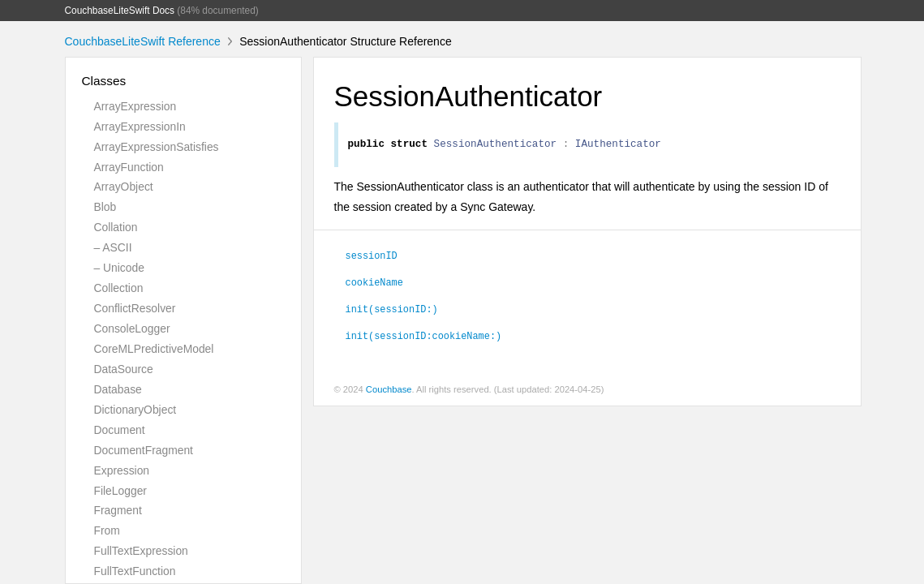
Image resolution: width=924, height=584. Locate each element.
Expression (122, 470)
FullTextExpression (141, 551)
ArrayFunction (129, 167)
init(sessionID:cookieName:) (424, 337)
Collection (119, 288)
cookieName (374, 284)
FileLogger (121, 491)
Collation (116, 227)
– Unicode (119, 268)
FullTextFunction (135, 571)
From (107, 530)
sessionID (372, 257)
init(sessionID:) (392, 311)
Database (118, 389)
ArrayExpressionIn (140, 127)
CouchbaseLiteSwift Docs (120, 11)
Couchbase (389, 392)
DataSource (124, 369)
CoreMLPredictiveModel (154, 349)
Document (120, 430)
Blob (105, 207)
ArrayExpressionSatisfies (157, 147)
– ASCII (113, 247)
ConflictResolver (135, 308)
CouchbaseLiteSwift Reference (143, 41)
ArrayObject (124, 187)
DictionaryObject (135, 410)
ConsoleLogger (132, 328)
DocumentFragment (144, 450)
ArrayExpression (135, 106)
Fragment (118, 510)
